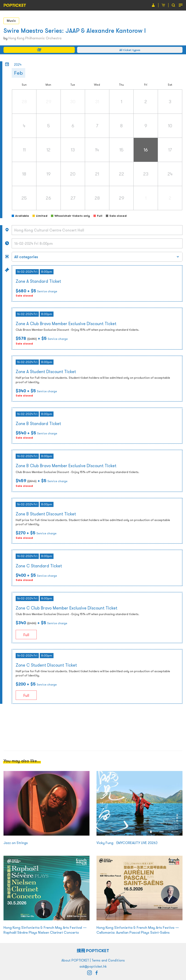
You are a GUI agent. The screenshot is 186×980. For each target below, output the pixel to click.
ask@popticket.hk (93, 966)
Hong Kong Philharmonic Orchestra (35, 38)
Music (11, 21)
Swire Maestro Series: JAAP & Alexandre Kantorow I (75, 31)
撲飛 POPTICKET (93, 951)
